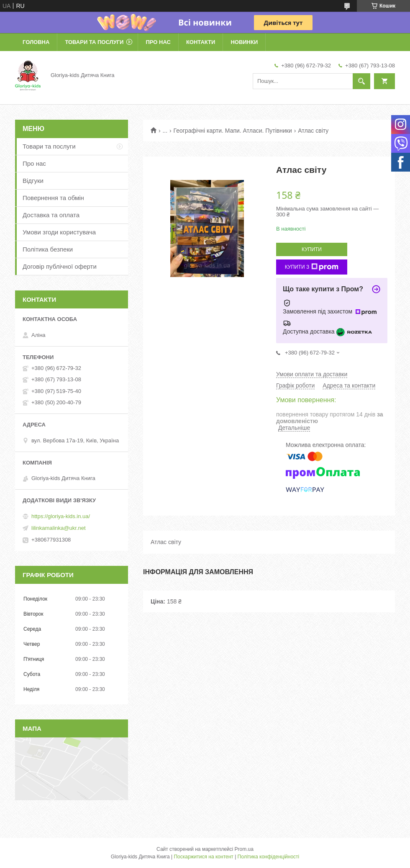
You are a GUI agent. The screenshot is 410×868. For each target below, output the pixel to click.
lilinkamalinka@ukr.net (59, 528)
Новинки (244, 42)
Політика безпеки (48, 249)
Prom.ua (244, 849)
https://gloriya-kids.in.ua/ (61, 516)
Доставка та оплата (51, 215)
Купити (312, 249)
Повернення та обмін (53, 198)
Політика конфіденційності (269, 857)
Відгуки (33, 181)
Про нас (158, 42)
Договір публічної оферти (60, 266)
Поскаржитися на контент (203, 857)
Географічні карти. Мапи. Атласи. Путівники (233, 131)
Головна (36, 42)
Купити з (312, 267)
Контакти (201, 42)
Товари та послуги (94, 42)
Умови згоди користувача (59, 232)
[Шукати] (361, 81)
